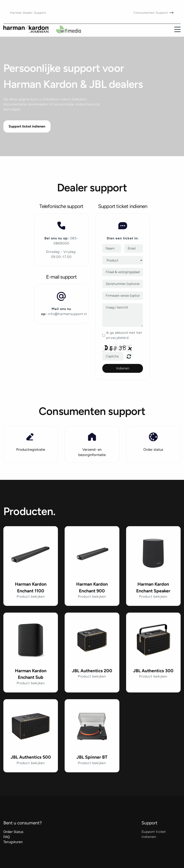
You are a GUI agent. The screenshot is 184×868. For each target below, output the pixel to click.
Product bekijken (31, 596)
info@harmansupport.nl (67, 314)
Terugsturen (13, 842)
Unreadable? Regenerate (131, 356)
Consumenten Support (151, 13)
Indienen (123, 368)
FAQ (7, 837)
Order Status (13, 832)
